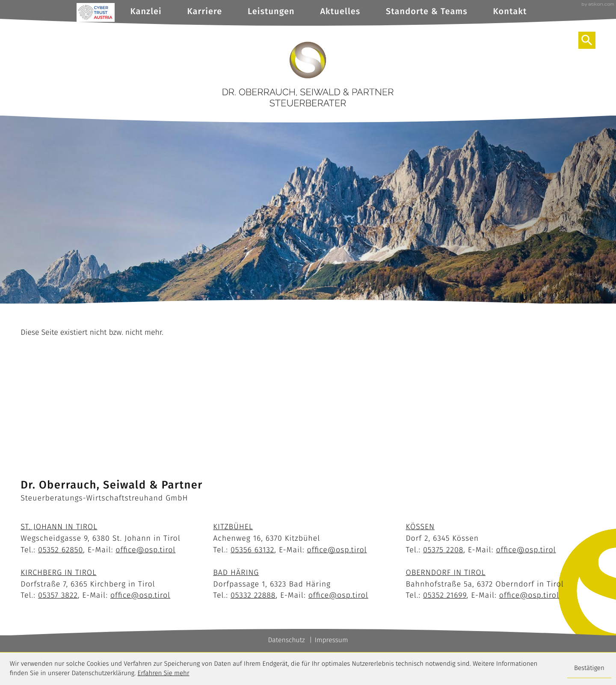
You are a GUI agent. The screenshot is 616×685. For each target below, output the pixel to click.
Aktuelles (340, 12)
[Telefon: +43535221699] (445, 595)
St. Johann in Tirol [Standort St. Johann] (59, 527)
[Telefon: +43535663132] (252, 550)
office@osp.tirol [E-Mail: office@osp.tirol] (145, 550)
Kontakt (510, 12)
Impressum (331, 640)
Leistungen (271, 12)
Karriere (204, 12)
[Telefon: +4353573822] (58, 595)
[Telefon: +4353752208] (443, 550)
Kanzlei (146, 12)
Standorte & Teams (427, 12)
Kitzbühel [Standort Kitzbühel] (233, 527)
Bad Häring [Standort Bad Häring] (236, 572)
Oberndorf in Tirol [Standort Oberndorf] (446, 572)
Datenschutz (287, 640)
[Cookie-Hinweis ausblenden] (589, 669)
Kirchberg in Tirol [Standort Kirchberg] (58, 572)
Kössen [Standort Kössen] (420, 527)
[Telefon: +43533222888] (253, 595)
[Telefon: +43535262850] (61, 550)
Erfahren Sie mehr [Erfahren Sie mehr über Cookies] (164, 673)
